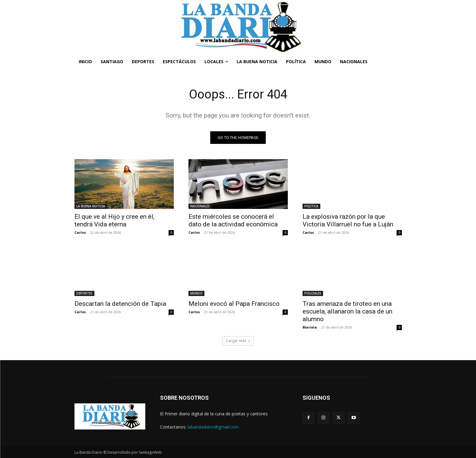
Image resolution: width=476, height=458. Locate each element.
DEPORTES (84, 293)
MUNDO (196, 293)
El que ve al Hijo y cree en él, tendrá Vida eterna (114, 220)
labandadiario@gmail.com (213, 427)
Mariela (310, 327)
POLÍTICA (311, 206)
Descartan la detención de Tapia (120, 304)
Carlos (80, 232)
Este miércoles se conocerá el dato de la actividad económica (233, 220)
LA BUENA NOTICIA (91, 206)
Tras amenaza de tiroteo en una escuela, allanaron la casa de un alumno (347, 311)
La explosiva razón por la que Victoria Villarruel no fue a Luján (348, 220)
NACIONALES (200, 206)
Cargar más (238, 341)
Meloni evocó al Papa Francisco (234, 304)
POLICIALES (313, 293)
